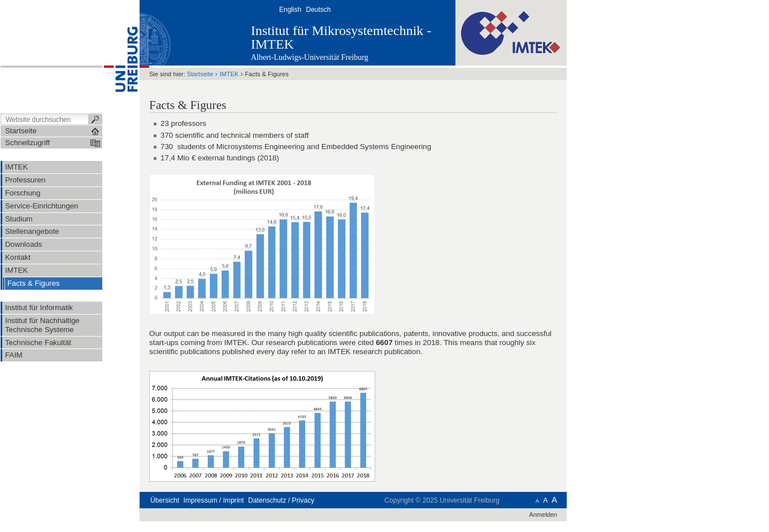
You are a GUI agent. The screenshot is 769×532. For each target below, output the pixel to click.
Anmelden (543, 514)
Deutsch (318, 10)
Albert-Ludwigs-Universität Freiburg (310, 57)
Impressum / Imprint (214, 500)
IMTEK (229, 74)
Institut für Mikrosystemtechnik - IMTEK (341, 37)
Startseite (200, 74)
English (290, 10)
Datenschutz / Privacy (281, 500)
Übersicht (165, 500)
